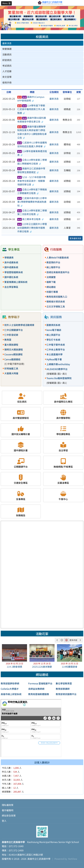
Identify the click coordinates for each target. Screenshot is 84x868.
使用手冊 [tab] (7, 83)
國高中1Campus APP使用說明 (31, 99)
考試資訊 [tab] (7, 66)
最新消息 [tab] (7, 43)
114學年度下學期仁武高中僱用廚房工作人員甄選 (31, 109)
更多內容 (73, 640)
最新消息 (54, 99)
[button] (6, 3)
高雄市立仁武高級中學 (38, 859)
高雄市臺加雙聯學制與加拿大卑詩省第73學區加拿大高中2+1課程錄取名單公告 (32, 132)
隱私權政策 (8, 805)
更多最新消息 (75, 238)
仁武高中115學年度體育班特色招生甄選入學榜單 (32, 144)
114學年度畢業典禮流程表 (32, 153)
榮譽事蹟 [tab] (7, 49)
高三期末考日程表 (30, 219)
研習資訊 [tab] (7, 60)
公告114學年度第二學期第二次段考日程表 (32, 212)
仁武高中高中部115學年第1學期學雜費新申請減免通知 (32, 202)
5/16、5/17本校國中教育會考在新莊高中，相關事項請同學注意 (32, 181)
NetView (73, 859)
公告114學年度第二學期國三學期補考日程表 (32, 162)
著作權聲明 (8, 810)
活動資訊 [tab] (7, 54)
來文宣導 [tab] (7, 77)
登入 (4, 821)
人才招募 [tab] (7, 71)
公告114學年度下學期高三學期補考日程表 (32, 191)
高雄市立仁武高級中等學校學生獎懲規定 (31, 170)
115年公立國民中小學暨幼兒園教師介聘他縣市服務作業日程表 (32, 228)
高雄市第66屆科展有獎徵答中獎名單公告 (32, 120)
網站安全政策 (9, 816)
